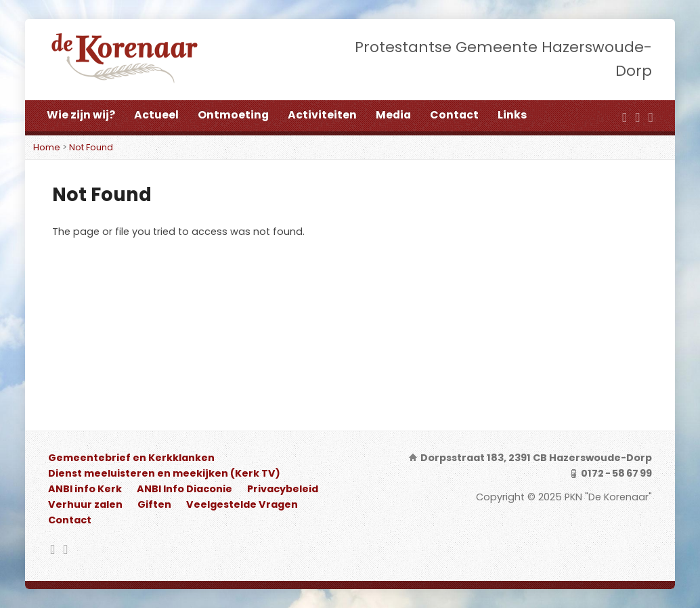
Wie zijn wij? (81, 115)
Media (393, 115)
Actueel (156, 115)
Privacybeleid (283, 489)
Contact (454, 115)
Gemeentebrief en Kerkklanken (131, 458)
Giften (154, 504)
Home (47, 147)
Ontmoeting (233, 115)
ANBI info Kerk (85, 489)
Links (512, 115)
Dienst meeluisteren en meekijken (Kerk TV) (164, 473)
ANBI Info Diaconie (184, 489)
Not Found (91, 147)
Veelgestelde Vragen (242, 504)
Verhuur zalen (85, 504)
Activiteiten (322, 115)
